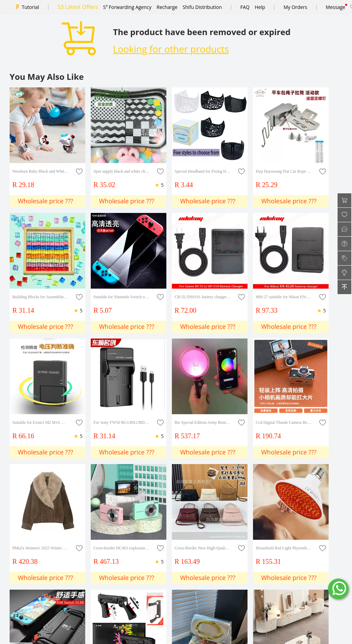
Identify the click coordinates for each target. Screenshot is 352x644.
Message (335, 7)
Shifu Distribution (202, 7)
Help (260, 7)
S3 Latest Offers (78, 7)
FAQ (245, 7)
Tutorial (30, 7)
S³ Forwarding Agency (127, 7)
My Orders (295, 7)
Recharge (167, 7)
